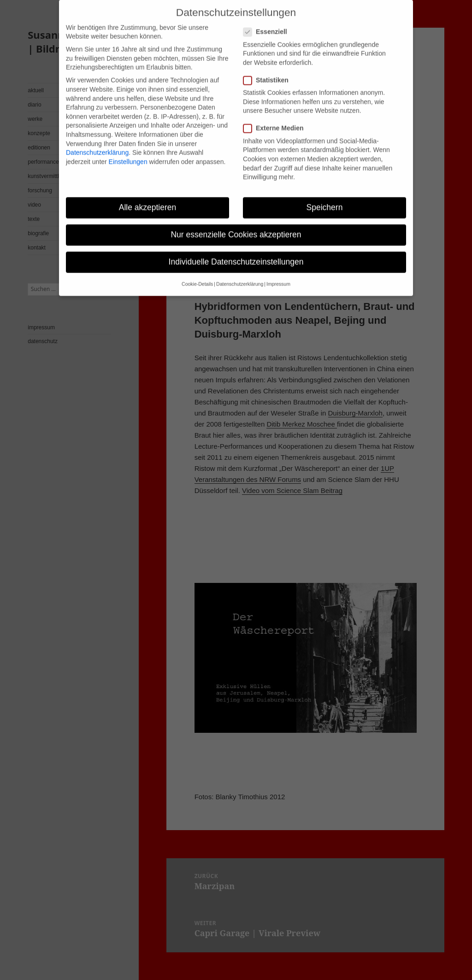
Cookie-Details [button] (197, 271)
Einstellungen (128, 148)
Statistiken (269, 67)
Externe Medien (276, 115)
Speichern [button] (325, 194)
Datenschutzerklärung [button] (240, 271)
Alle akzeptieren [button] (148, 194)
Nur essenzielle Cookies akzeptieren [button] (236, 221)
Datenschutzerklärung (97, 139)
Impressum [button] (278, 271)
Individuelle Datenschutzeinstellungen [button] (236, 249)
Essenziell (268, 19)
